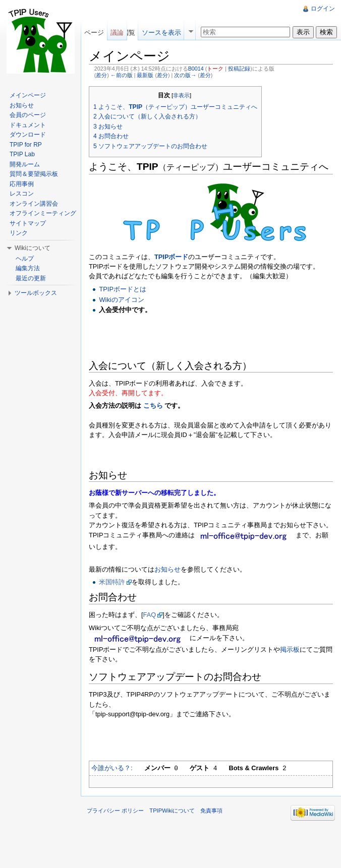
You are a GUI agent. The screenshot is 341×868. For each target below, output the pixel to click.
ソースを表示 (161, 33)
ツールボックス (36, 293)
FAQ (150, 615)
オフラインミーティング (43, 213)
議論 (117, 33)
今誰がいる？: (112, 768)
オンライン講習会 (34, 204)
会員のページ (28, 115)
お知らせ (167, 569)
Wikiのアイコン (121, 300)
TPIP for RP (26, 145)
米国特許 (112, 582)
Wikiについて (33, 248)
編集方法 (28, 268)
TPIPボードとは (122, 289)
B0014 (196, 69)
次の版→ (185, 75)
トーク (215, 69)
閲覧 (129, 33)
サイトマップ (28, 223)
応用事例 (22, 184)
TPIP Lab (22, 154)
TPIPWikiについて (172, 811)
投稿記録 (239, 69)
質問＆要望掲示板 (34, 174)
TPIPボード (171, 257)
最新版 (145, 75)
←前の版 (122, 75)
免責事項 (211, 811)
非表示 (181, 95)
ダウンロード (28, 135)
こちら (153, 406)
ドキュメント (28, 125)
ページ (94, 33)
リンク (19, 233)
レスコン (22, 194)
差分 (101, 75)
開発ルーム (25, 164)
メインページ (28, 95)
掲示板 (290, 649)
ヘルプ (25, 259)
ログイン (323, 9)
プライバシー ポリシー (115, 811)
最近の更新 (31, 278)
